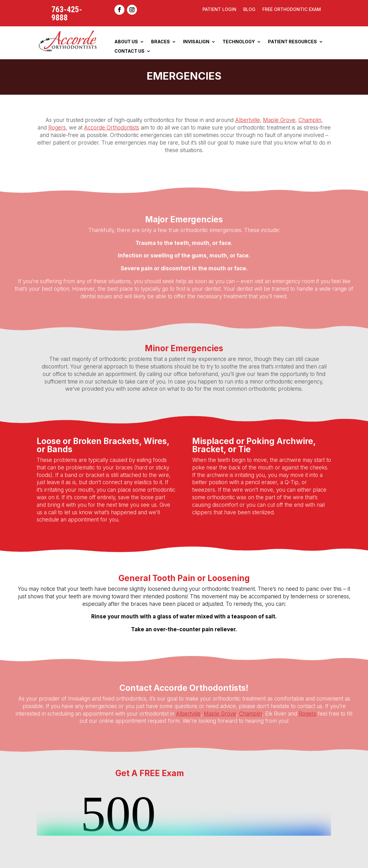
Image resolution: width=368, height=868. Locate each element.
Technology (239, 42)
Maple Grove (279, 120)
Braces (160, 42)
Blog (249, 10)
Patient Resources (292, 42)
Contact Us (129, 51)
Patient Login (219, 10)
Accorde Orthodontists (112, 128)
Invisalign (196, 42)
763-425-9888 (67, 13)
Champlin (310, 120)
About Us (126, 42)
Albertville (247, 120)
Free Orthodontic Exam (292, 10)
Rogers (57, 128)
